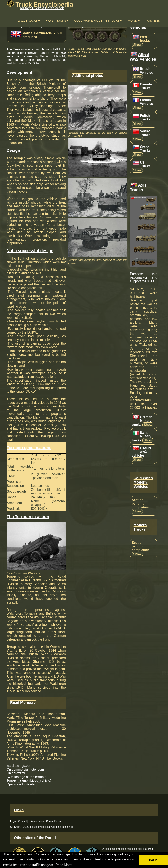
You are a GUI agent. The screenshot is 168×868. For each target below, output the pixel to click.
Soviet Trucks (145, 133)
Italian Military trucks (142, 436)
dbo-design (111, 849)
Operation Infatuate (21, 784)
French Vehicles (146, 102)
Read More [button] (64, 865)
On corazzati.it (17, 773)
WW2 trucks (57, 21)
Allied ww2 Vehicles (143, 57)
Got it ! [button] (154, 860)
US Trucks (145, 164)
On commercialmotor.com (25, 769)
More (134, 21)
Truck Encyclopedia (40, 4)
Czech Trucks (145, 149)
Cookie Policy (54, 821)
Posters (153, 21)
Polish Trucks (145, 117)
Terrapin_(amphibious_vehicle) (29, 781)
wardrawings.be (18, 766)
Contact (22, 821)
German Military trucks (142, 421)
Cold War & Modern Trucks (98, 21)
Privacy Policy (36, 821)
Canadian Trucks (147, 86)
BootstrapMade (146, 849)
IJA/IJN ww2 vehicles (141, 452)
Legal (13, 821)
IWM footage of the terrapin (26, 777)
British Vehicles (146, 71)
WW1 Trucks (29, 21)
